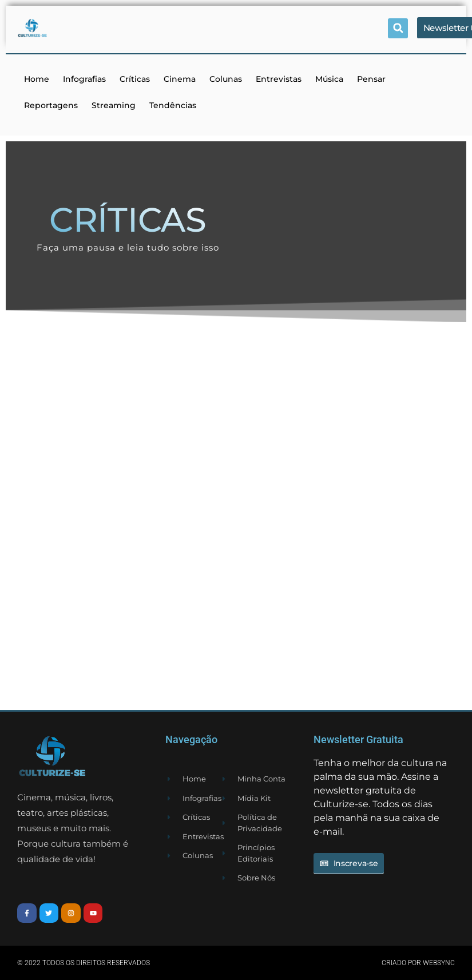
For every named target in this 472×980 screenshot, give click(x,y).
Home (37, 79)
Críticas (135, 79)
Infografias (84, 79)
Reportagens (51, 105)
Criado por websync (418, 963)
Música (329, 79)
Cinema (180, 79)
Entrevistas (279, 79)
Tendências (173, 105)
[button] (398, 28)
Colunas (226, 79)
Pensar (371, 79)
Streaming (114, 105)
